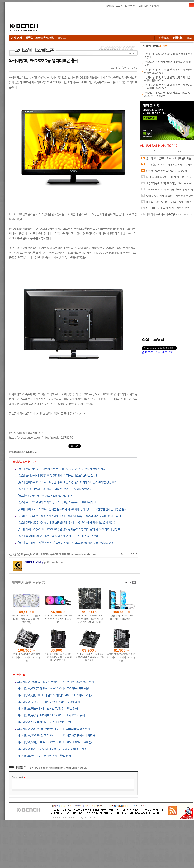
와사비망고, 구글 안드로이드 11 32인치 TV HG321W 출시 (50, 715)
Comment (18, 778)
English (110, 6)
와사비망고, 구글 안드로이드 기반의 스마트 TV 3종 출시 (48, 702)
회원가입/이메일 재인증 (149, 6)
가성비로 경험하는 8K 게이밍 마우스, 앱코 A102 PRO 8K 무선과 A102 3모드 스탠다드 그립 (167, 209)
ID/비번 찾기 (131, 6)
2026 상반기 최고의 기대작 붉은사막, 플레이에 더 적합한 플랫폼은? (167, 166)
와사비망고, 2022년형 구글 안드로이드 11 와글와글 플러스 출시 (53, 729)
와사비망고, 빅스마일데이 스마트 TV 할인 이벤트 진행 (47, 709)
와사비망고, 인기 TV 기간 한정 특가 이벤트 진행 (43, 756)
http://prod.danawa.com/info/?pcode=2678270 (41, 438)
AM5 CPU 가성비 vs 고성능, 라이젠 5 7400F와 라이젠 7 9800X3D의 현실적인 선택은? (167, 197)
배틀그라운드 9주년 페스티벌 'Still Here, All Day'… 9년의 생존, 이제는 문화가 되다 (166, 184)
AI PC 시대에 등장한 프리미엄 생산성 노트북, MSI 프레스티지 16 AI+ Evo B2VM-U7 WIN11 (167, 178)
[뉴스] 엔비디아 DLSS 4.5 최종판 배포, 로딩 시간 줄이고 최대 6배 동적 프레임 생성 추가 (66, 482)
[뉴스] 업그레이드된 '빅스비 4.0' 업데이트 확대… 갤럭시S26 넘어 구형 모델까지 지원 (65, 543)
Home (131, 53)
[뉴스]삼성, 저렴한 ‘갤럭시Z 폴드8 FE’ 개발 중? (44, 496)
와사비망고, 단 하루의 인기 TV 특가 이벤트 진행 (43, 722)
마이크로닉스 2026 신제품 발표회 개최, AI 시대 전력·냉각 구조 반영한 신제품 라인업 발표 (167, 191)
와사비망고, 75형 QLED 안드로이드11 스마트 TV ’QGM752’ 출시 (55, 682)
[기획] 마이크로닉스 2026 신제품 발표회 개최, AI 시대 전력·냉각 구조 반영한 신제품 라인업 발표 (71, 509)
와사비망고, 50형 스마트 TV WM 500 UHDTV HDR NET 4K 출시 (54, 742)
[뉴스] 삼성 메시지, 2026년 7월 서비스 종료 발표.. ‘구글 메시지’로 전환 (57, 536)
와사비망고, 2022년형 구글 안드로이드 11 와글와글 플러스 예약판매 (55, 736)
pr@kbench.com (54, 562)
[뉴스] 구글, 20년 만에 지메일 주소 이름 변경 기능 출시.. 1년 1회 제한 (56, 503)
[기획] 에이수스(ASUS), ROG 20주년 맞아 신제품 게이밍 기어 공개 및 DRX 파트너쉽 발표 (68, 529)
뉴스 (154, 151)
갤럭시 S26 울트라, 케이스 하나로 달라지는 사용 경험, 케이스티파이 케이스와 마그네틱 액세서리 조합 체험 (167, 159)
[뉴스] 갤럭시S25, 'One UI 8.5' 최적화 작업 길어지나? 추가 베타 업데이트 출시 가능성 (66, 523)
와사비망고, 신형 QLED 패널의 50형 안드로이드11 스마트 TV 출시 (54, 695)
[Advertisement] (69, 22)
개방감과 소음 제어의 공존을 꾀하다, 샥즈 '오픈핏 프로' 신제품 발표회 (167, 216)
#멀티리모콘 (31, 452)
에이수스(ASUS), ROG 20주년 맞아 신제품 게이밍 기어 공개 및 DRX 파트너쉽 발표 (166, 203)
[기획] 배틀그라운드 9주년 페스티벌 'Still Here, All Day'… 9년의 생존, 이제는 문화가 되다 (68, 516)
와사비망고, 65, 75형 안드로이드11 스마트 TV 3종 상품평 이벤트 (54, 689)
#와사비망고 (19, 452)
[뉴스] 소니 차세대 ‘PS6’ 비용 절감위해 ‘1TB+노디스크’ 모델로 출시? (56, 476)
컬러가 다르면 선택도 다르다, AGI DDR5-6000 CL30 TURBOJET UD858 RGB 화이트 (165, 172)
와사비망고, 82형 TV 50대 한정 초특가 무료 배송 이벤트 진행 (51, 749)
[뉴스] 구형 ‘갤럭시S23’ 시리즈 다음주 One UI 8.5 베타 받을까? (53, 489)
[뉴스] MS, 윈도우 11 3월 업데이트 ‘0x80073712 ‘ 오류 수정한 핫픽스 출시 (60, 469)
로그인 (119, 6)
